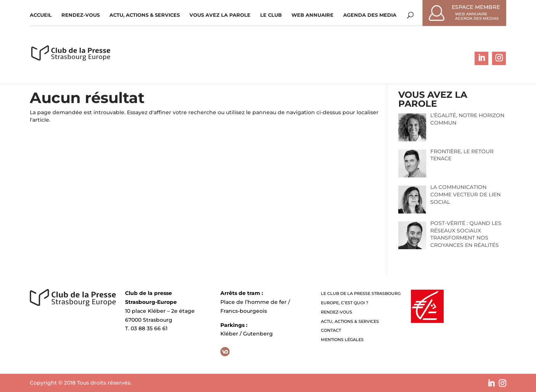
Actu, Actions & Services (145, 15)
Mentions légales (342, 340)
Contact (331, 330)
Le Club (271, 15)
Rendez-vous (81, 15)
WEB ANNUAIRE (312, 15)
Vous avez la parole (220, 15)
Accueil (41, 15)
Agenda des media (370, 15)
